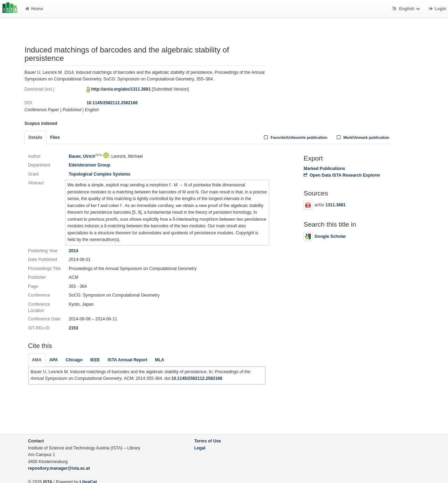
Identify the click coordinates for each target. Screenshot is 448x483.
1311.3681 (336, 205)
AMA (37, 360)
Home (34, 9)
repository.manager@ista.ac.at (59, 468)
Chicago (74, 360)
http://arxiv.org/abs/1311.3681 (121, 89)
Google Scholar (325, 236)
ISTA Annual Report (127, 360)
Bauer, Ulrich (85, 156)
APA (54, 360)
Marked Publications (324, 169)
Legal (200, 448)
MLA (160, 360)
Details (35, 137)
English (407, 9)
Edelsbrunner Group (89, 165)
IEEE (95, 360)
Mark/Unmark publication (362, 137)
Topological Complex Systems (99, 174)
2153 (73, 328)
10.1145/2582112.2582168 (112, 103)
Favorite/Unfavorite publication (295, 137)
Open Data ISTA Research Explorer (342, 175)
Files (55, 137)
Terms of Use (208, 441)
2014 (73, 251)
